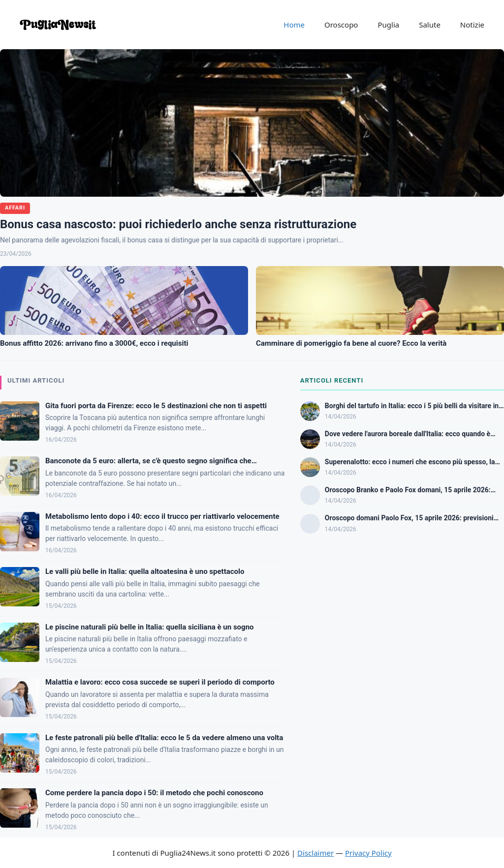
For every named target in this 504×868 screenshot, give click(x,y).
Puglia (388, 25)
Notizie (472, 25)
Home (294, 25)
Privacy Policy (368, 853)
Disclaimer (315, 853)
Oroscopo (341, 25)
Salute (430, 25)
